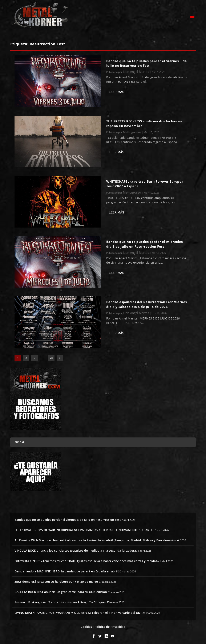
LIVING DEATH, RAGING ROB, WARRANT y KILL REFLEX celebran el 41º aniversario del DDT (78, 611)
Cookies (86, 625)
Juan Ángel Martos (136, 71)
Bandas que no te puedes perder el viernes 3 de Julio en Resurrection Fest (68, 518)
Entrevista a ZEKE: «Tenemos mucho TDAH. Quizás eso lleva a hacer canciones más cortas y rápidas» (87, 560)
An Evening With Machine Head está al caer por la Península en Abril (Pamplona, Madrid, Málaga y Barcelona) (93, 539)
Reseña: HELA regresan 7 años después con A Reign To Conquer (60, 601)
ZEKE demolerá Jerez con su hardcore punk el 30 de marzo (56, 580)
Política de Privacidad (110, 625)
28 (51, 357)
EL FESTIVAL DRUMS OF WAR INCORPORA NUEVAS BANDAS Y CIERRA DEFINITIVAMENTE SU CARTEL (84, 529)
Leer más (116, 91)
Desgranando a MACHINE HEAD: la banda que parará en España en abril (66, 570)
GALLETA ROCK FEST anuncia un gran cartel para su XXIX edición (61, 591)
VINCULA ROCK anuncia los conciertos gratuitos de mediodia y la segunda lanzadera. (76, 549)
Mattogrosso (132, 131)
